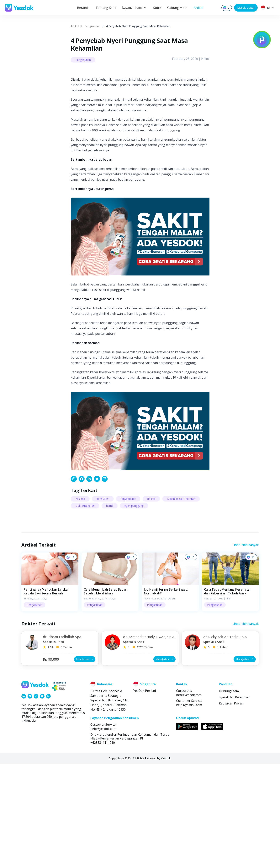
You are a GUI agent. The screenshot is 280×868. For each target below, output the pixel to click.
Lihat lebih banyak (246, 649)
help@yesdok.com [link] (189, 809)
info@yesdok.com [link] (189, 799)
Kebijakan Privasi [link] (231, 807)
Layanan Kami (135, 8)
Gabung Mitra (177, 8)
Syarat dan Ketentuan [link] (235, 801)
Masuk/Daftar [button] (246, 8)
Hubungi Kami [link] (229, 795)
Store (157, 8)
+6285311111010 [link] (103, 846)
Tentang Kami (106, 8)
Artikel (198, 8)
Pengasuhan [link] (92, 26)
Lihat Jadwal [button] (85, 763)
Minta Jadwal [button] (165, 763)
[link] (74, 583)
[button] (50, 686)
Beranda (83, 8)
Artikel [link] (75, 26)
